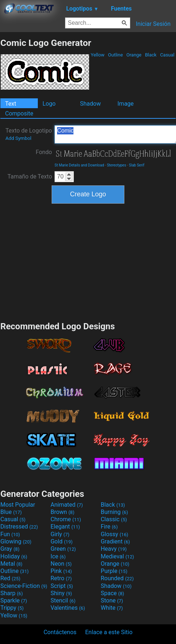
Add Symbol (18, 138)
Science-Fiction (24, 586)
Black (151, 55)
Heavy (114, 549)
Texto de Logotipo (29, 134)
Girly (60, 534)
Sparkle (14, 600)
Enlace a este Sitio (109, 632)
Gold (62, 541)
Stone (112, 600)
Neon (61, 564)
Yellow (97, 55)
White (112, 608)
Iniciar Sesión (153, 24)
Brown (62, 512)
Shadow (90, 104)
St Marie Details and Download (79, 165)
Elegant (65, 527)
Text (11, 104)
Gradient (115, 541)
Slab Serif (137, 165)
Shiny (61, 593)
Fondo (44, 152)
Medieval (117, 556)
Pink (61, 571)
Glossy (115, 534)
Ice (58, 556)
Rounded (117, 578)
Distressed (19, 527)
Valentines (68, 608)
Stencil (63, 600)
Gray (10, 549)
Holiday (14, 556)
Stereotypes (117, 165)
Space (112, 593)
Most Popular (18, 505)
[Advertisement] (88, 262)
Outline (115, 55)
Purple (114, 571)
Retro (61, 578)
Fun (10, 534)
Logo (49, 104)
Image (126, 104)
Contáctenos (60, 632)
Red (10, 578)
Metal (11, 564)
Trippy (12, 608)
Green (63, 549)
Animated (67, 505)
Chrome (66, 519)
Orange (134, 55)
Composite (19, 113)
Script (62, 586)
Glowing (16, 541)
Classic (114, 519)
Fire (109, 527)
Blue (11, 512)
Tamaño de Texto (30, 176)
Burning (114, 512)
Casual (167, 55)
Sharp (12, 593)
